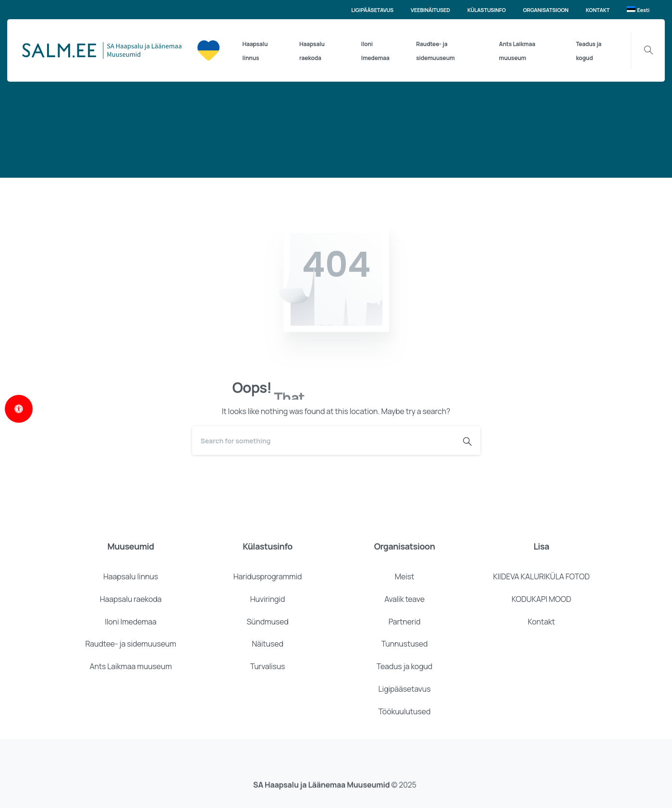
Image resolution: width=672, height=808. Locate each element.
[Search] (323, 441)
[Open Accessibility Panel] (19, 409)
